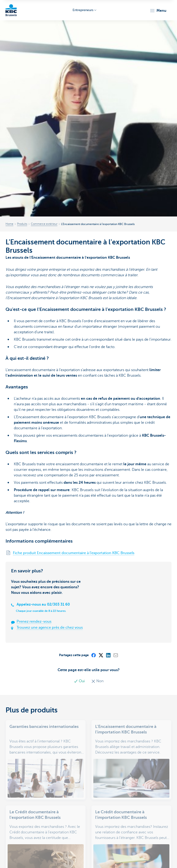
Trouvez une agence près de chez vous (50, 628)
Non (97, 681)
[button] (158, 11)
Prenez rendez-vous (34, 622)
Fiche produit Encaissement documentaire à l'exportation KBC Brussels (74, 553)
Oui (80, 681)
